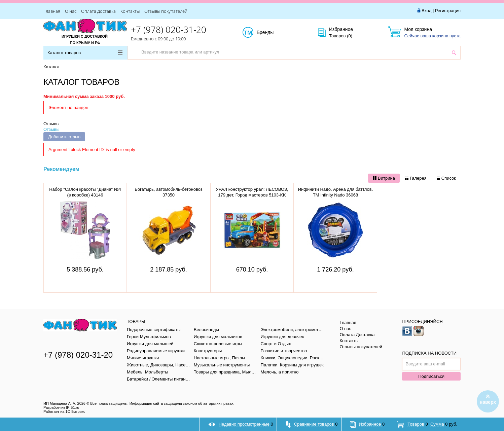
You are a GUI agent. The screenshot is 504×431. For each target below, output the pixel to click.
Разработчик (61, 407)
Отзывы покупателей (166, 11)
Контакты (130, 11)
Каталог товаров (85, 53)
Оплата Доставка (98, 11)
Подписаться (431, 376)
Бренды (273, 33)
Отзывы (51, 124)
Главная (52, 11)
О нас (71, 11)
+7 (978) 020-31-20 (169, 30)
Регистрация (448, 11)
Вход (426, 11)
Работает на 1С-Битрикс (64, 411)
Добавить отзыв (64, 137)
